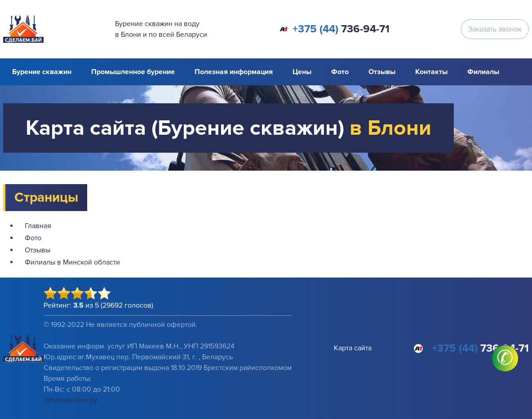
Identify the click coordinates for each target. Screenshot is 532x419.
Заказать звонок (495, 29)
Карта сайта (353, 348)
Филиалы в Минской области (72, 262)
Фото (340, 72)
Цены (302, 72)
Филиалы (483, 72)
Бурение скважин (42, 72)
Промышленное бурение (133, 72)
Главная (38, 226)
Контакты (431, 72)
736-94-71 (341, 29)
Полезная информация (234, 72)
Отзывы (382, 72)
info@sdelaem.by (71, 400)
